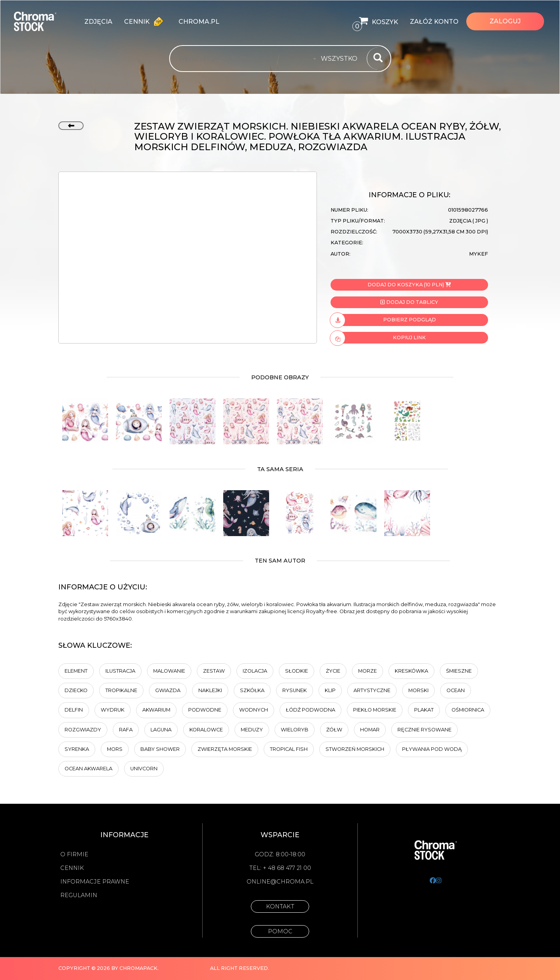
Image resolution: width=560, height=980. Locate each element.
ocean (456, 690)
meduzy (252, 730)
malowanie (169, 671)
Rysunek (295, 690)
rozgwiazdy (83, 730)
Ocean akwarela (88, 769)
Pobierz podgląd (383, 320)
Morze (367, 671)
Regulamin (79, 895)
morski (418, 690)
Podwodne (205, 710)
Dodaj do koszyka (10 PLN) (409, 285)
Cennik (145, 21)
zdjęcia (98, 22)
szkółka (252, 690)
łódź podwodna (311, 710)
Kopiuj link (378, 338)
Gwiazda (168, 690)
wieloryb (295, 730)
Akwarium (156, 710)
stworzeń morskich (355, 749)
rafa (126, 730)
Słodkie (297, 671)
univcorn (144, 769)
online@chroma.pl (280, 882)
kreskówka (411, 671)
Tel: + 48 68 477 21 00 (280, 868)
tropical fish (289, 749)
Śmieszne (459, 671)
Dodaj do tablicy (409, 302)
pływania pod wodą (432, 749)
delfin (74, 710)
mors (115, 749)
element (76, 671)
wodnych (254, 710)
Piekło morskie (375, 710)
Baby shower (160, 749)
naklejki (210, 690)
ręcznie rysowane (424, 730)
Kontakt (280, 906)
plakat (424, 710)
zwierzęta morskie (225, 749)
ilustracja (120, 671)
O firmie (74, 854)
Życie (333, 671)
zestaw (214, 671)
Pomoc (280, 931)
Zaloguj (505, 21)
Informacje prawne (95, 882)
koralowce (206, 730)
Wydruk (113, 710)
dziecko (76, 690)
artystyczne (372, 690)
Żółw (334, 730)
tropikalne (121, 690)
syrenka (77, 749)
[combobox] (341, 59)
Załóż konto (434, 22)
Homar (370, 730)
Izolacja (255, 671)
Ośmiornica (468, 710)
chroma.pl (199, 22)
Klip (330, 690)
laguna (161, 730)
